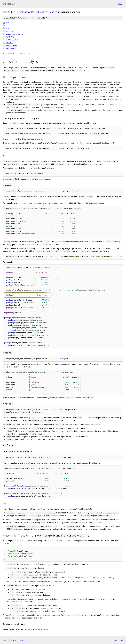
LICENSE (9, 43)
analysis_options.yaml (14, 34)
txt (116, 640)
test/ (8, 28)
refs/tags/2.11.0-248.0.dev (32, 12)
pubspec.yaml (11, 46)
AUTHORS (10, 37)
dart (5, 12)
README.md (11, 48)
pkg (52, 12)
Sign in (121, 4)
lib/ (7, 25)
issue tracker (43, 629)
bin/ (7, 22)
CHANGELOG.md (13, 40)
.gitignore (9, 31)
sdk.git (13, 12)
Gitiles (15, 640)
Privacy (22, 640)
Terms (28, 640)
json (122, 640)
